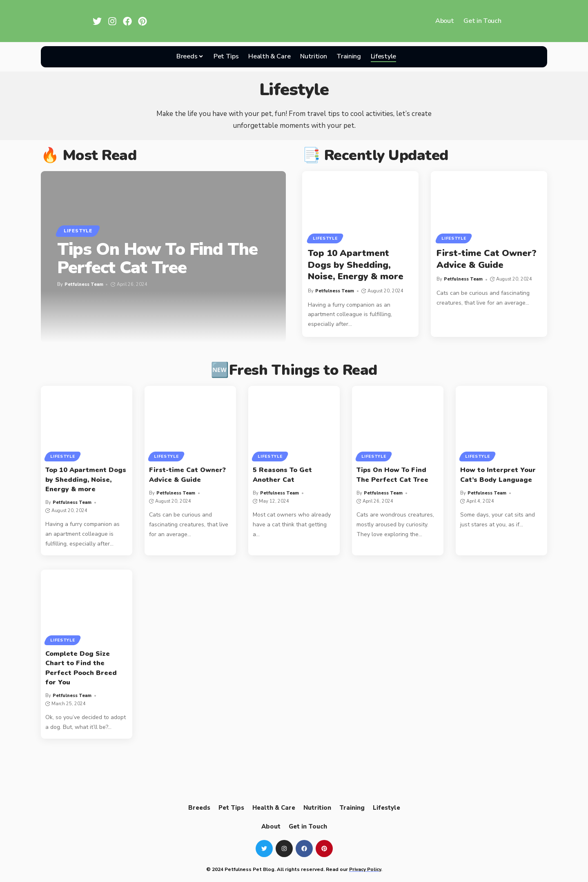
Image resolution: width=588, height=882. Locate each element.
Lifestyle (78, 231)
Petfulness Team (84, 284)
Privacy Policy (365, 869)
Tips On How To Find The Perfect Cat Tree (157, 258)
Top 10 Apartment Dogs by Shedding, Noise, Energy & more (356, 265)
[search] (411, 57)
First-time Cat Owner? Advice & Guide (487, 259)
